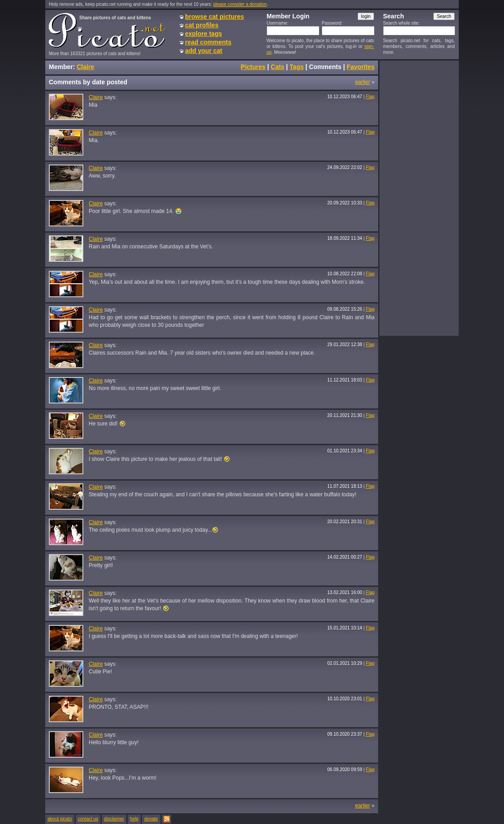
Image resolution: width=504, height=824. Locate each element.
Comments (325, 67)
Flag (370, 97)
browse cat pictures (215, 17)
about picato (60, 819)
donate (151, 819)
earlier (363, 82)
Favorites (361, 67)
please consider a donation (240, 4)
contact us (88, 819)
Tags (297, 67)
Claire (85, 67)
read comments (208, 42)
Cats (277, 67)
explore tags (203, 34)
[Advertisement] (419, 198)
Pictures (253, 67)
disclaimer (114, 819)
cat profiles (202, 25)
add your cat (204, 51)
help (134, 819)
